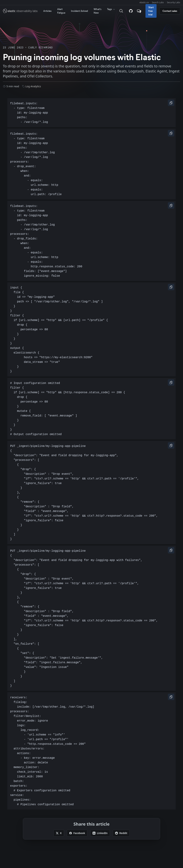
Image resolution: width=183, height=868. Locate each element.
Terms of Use (27, 833)
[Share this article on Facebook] (77, 783)
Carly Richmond (41, 47)
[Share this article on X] (59, 783)
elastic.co (144, 2)
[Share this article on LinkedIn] (100, 783)
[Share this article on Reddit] (121, 783)
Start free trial (151, 11)
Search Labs (158, 2)
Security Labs (174, 2)
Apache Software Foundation (147, 854)
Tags (111, 9)
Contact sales (170, 11)
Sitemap (25, 821)
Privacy (42, 833)
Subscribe (10, 821)
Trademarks (10, 833)
